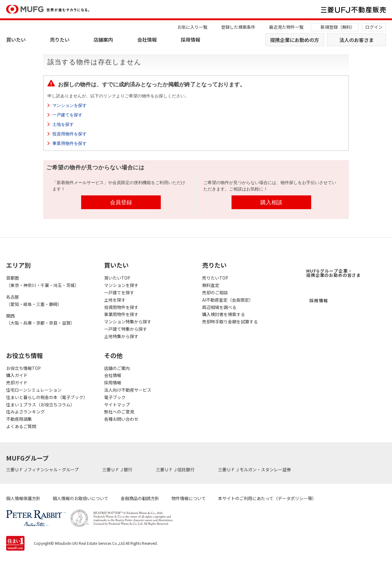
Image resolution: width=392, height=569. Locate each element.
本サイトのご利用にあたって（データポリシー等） (267, 498)
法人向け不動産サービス (128, 390)
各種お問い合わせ (121, 419)
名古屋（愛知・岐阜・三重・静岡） (34, 300)
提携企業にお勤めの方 (295, 40)
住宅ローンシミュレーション (34, 390)
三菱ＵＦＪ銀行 (118, 469)
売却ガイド (17, 382)
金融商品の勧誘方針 (140, 498)
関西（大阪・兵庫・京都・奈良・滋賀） (40, 319)
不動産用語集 (19, 419)
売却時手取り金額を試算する (230, 322)
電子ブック (115, 397)
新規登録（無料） (338, 27)
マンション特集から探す (128, 322)
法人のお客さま (356, 40)
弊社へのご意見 (119, 412)
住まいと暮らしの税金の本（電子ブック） (47, 397)
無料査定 (211, 285)
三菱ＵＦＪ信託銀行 (176, 469)
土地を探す (63, 124)
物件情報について (189, 498)
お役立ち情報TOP (23, 368)
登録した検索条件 (238, 27)
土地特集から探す (121, 336)
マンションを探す (70, 105)
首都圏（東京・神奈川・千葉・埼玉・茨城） (43, 281)
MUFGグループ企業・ (334, 273)
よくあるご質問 (21, 426)
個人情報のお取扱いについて (81, 498)
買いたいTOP (117, 278)
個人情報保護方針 (23, 498)
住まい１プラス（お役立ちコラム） (40, 405)
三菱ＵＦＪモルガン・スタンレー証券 (255, 469)
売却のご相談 (215, 292)
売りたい (60, 40)
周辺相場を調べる (219, 307)
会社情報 (147, 40)
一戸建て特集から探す (126, 329)
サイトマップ (117, 405)
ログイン (374, 27)
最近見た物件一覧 (286, 27)
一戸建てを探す (67, 115)
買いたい (16, 40)
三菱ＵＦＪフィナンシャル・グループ (43, 469)
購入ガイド (17, 375)
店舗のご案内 (117, 368)
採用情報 (190, 40)
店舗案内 (103, 40)
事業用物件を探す (70, 143)
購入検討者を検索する (224, 314)
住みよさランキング (25, 412)
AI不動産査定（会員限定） (228, 300)
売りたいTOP (215, 278)
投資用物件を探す (70, 134)
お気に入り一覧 (192, 27)
